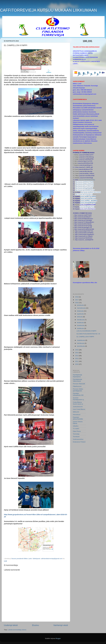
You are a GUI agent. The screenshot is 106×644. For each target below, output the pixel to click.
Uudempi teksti (11, 625)
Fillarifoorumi (77, 386)
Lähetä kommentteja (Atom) (17, 630)
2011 (77, 361)
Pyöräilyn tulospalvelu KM (78, 394)
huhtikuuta (81, 328)
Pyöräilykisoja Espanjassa (77, 376)
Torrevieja (76, 434)
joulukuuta (81, 305)
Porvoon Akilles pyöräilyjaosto (78, 390)
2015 (77, 350)
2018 (77, 297)
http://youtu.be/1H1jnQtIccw (84, 194)
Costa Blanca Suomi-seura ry (78, 403)
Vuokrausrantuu (78, 439)
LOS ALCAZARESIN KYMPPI (87, 331)
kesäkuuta (81, 323)
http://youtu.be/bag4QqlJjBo (84, 188)
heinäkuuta (81, 320)
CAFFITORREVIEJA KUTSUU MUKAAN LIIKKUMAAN (48, 10)
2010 (77, 364)
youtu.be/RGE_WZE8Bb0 (89, 201)
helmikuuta (81, 343)
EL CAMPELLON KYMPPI (85, 337)
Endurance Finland (79, 442)
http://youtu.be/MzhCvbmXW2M (91, 192)
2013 (77, 356)
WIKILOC (76, 412)
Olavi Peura (77, 431)
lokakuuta (80, 311)
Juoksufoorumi (78, 407)
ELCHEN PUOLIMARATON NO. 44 (88, 334)
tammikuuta (81, 346)
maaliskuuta (81, 340)
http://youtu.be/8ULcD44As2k (84, 184)
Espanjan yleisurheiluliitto (78, 418)
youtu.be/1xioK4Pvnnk (88, 198)
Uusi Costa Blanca (79, 409)
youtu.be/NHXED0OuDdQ (87, 180)
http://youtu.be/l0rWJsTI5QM (84, 182)
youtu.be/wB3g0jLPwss (87, 207)
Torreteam (76, 437)
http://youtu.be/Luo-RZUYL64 (84, 186)
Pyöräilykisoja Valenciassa (77, 380)
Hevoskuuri (77, 415)
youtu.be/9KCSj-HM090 (88, 196)
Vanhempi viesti (61, 625)
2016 (77, 303)
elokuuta (80, 317)
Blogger (58, 638)
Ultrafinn (76, 426)
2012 (77, 358)
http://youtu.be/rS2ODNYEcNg (85, 190)
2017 (77, 300)
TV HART (76, 429)
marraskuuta (81, 308)
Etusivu (36, 625)
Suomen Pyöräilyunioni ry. (79, 399)
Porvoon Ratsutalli (79, 384)
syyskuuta (80, 314)
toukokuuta (81, 325)
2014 (77, 353)
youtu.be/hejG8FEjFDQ (88, 203)
